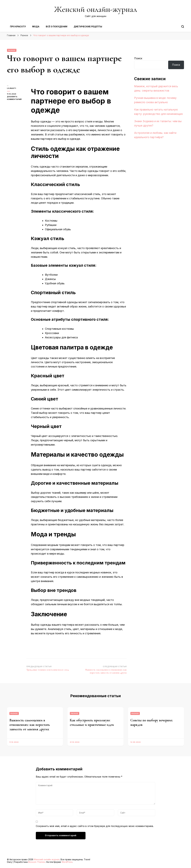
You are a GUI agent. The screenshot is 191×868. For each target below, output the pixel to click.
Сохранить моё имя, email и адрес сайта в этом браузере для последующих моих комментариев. (95, 826)
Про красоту (18, 27)
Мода (36, 27)
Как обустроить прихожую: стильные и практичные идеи (92, 722)
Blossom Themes (37, 862)
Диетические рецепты (88, 27)
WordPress (67, 862)
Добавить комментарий (17, 98)
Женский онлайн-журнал (95, 9)
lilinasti (12, 88)
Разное (12, 50)
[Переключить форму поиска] (183, 27)
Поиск (138, 58)
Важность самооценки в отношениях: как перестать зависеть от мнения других (30, 725)
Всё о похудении (57, 27)
